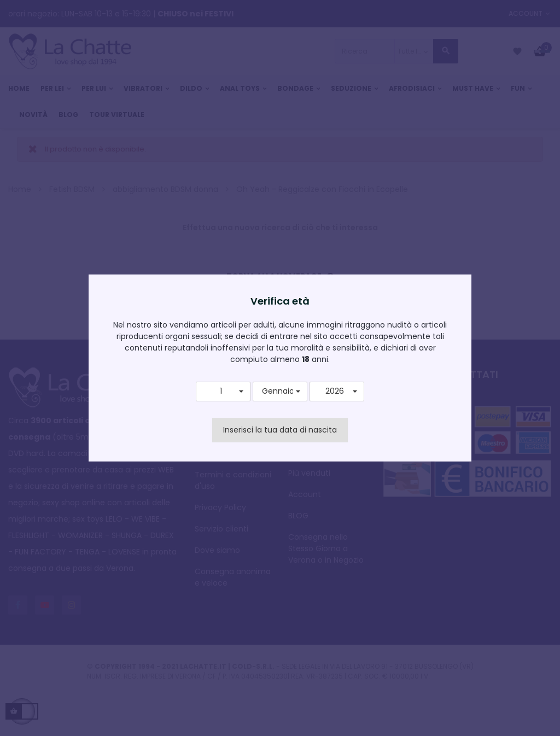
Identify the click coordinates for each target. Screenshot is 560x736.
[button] (223, 392)
